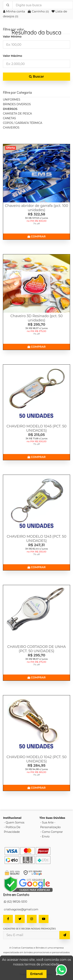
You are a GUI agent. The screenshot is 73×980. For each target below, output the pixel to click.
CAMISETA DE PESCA (17, 114)
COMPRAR (37, 236)
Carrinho (39, 11)
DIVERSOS (10, 109)
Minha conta (14, 11)
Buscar (36, 77)
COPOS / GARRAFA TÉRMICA (23, 123)
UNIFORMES (12, 100)
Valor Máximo (12, 56)
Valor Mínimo (12, 37)
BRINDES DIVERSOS (17, 104)
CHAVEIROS (11, 128)
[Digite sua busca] (43, 5)
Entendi (36, 974)
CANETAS (9, 118)
